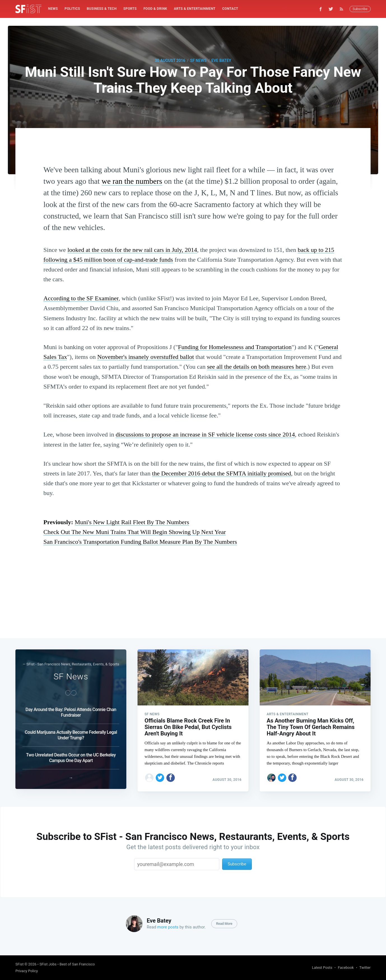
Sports (130, 9)
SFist (19, 964)
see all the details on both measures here (257, 367)
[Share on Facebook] (171, 775)
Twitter (365, 968)
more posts (168, 927)
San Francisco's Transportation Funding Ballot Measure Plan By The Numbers (140, 542)
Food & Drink (155, 9)
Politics (72, 9)
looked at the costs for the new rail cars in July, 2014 (132, 250)
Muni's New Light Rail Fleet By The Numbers (132, 522)
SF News (198, 61)
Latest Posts (322, 968)
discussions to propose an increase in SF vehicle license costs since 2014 (205, 434)
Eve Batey (221, 61)
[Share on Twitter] (160, 775)
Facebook (346, 968)
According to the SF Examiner (81, 298)
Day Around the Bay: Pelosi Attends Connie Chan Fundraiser (71, 710)
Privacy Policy (27, 971)
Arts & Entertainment (195, 9)
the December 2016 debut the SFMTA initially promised (222, 473)
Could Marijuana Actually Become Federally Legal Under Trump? (71, 732)
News (53, 9)
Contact (230, 9)
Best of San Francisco (77, 964)
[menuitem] (53, 9)
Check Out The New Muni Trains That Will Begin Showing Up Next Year (135, 532)
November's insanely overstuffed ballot (146, 357)
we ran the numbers (132, 181)
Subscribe (360, 9)
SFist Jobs (48, 964)
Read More (224, 924)
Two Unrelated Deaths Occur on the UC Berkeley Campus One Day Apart (71, 755)
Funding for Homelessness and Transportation (235, 347)
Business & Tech (102, 9)
